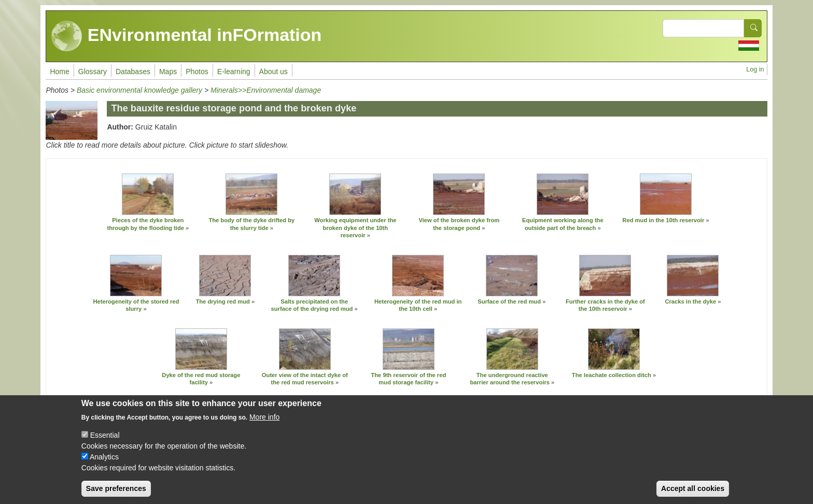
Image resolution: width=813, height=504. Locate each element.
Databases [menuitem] (133, 71)
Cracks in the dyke (690, 301)
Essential (105, 435)
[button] (148, 194)
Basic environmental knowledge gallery (139, 90)
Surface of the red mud (509, 301)
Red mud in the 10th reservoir (663, 220)
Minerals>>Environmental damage (266, 90)
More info (264, 417)
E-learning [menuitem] (234, 71)
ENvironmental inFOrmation (186, 36)
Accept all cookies (693, 488)
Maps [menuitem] (168, 71)
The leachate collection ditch (612, 375)
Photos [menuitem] (197, 71)
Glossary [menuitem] (93, 71)
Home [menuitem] (59, 71)
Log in (755, 69)
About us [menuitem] (274, 71)
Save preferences (116, 488)
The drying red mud (222, 301)
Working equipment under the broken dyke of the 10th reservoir (355, 228)
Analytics (104, 457)
